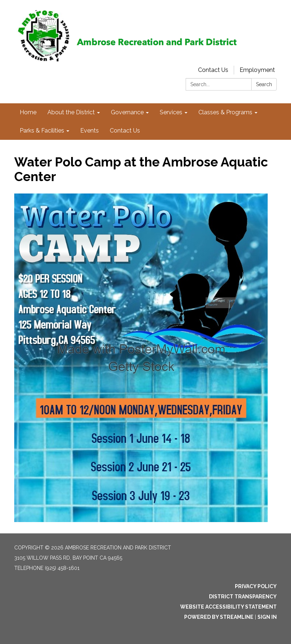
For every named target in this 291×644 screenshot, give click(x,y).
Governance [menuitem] (127, 112)
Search (264, 84)
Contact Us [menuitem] (125, 131)
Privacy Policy (256, 586)
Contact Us (213, 70)
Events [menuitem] (90, 131)
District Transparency (243, 597)
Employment (257, 70)
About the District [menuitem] (71, 112)
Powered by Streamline (219, 617)
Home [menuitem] (28, 112)
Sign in (267, 617)
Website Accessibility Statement (228, 607)
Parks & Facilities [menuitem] (42, 131)
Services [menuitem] (171, 112)
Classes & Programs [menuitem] (225, 112)
